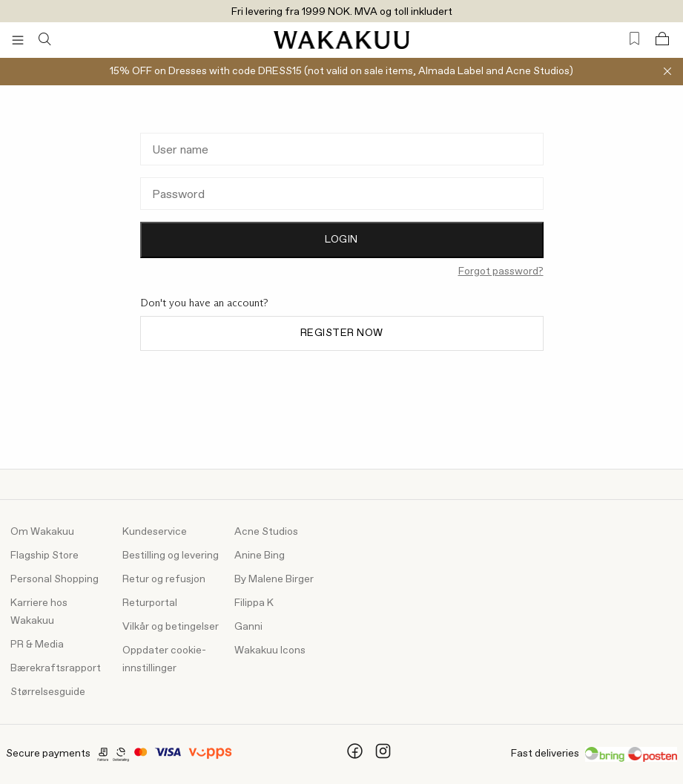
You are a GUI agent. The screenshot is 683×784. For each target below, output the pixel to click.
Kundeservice (155, 532)
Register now (342, 333)
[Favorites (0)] (634, 39)
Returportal (150, 603)
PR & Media (37, 645)
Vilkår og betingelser (171, 627)
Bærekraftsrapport (56, 668)
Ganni (248, 627)
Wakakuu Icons (270, 650)
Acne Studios (266, 532)
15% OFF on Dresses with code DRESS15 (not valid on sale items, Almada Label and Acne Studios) (341, 71)
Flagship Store (44, 556)
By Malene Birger (274, 579)
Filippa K (254, 603)
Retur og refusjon (164, 579)
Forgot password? (501, 271)
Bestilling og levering (171, 556)
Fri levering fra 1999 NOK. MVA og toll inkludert (342, 12)
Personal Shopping (55, 579)
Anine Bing (260, 556)
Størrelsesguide (48, 692)
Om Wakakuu (42, 532)
